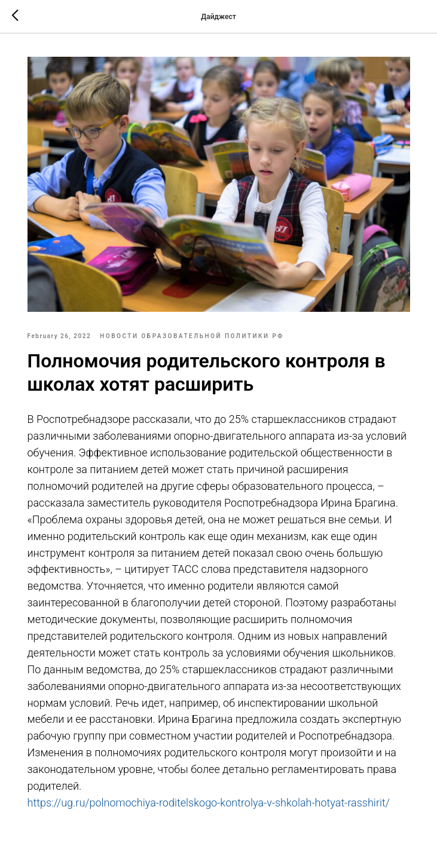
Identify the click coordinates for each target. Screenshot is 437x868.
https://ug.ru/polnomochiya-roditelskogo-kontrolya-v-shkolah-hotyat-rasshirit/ (209, 803)
